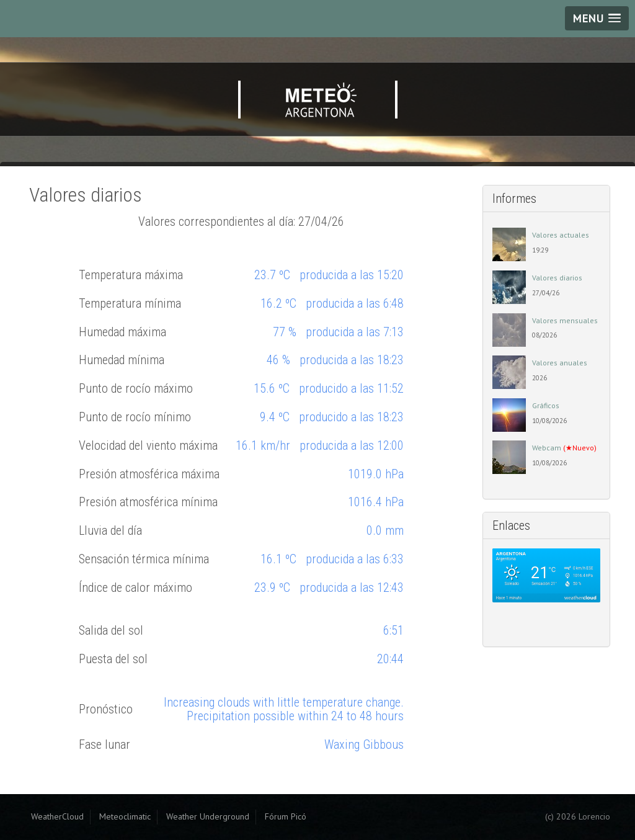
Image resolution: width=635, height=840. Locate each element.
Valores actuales (561, 235)
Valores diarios (557, 278)
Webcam (564, 448)
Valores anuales (560, 363)
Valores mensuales (565, 320)
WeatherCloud (57, 816)
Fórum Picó (286, 816)
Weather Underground (208, 816)
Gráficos (546, 405)
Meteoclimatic (125, 816)
